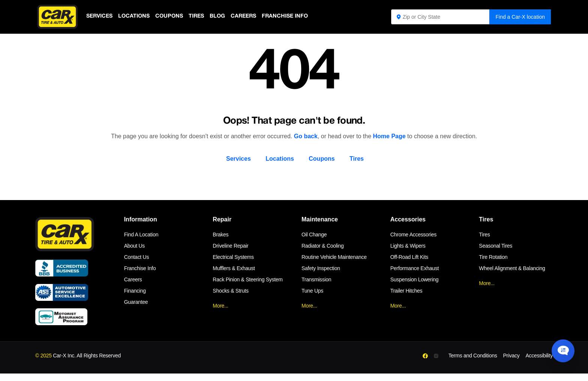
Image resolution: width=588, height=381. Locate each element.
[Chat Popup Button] (561, 348)
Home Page (389, 136)
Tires (199, 16)
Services (100, 16)
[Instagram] (436, 356)
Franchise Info (291, 16)
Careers (248, 16)
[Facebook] (425, 356)
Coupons (172, 16)
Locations (136, 16)
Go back (306, 136)
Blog (221, 16)
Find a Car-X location (520, 17)
